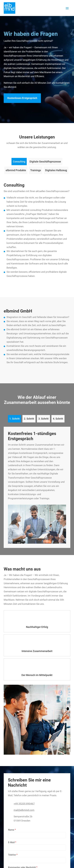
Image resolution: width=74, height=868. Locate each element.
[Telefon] (37, 860)
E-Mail (12, 842)
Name (12, 830)
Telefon (13, 855)
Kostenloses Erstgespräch (22, 98)
